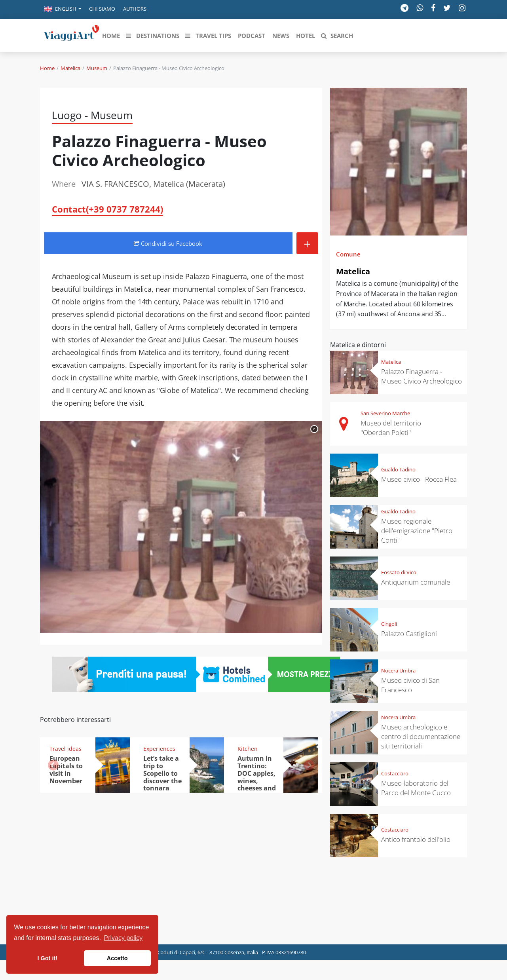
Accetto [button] (117, 958)
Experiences (159, 749)
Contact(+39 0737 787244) (107, 209)
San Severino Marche (385, 413)
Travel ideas (66, 749)
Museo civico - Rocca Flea (419, 479)
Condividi (168, 243)
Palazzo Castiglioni (409, 633)
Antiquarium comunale (416, 582)
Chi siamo (102, 9)
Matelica (70, 68)
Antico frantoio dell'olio (416, 839)
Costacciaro (395, 773)
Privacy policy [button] (123, 938)
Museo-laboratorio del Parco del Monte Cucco (416, 788)
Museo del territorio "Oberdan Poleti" (391, 428)
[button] (63, 9)
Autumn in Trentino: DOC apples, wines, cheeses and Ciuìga (257, 777)
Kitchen (248, 749)
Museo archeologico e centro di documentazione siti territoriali (421, 736)
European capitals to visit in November (66, 770)
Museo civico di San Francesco (410, 685)
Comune (348, 254)
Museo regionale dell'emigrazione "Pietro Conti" (417, 531)
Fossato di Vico (399, 572)
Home (47, 68)
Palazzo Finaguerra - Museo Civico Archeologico (422, 376)
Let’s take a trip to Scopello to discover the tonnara (162, 773)
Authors (135, 9)
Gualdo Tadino (398, 469)
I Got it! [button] (47, 958)
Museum (97, 68)
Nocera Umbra (398, 670)
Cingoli (389, 624)
